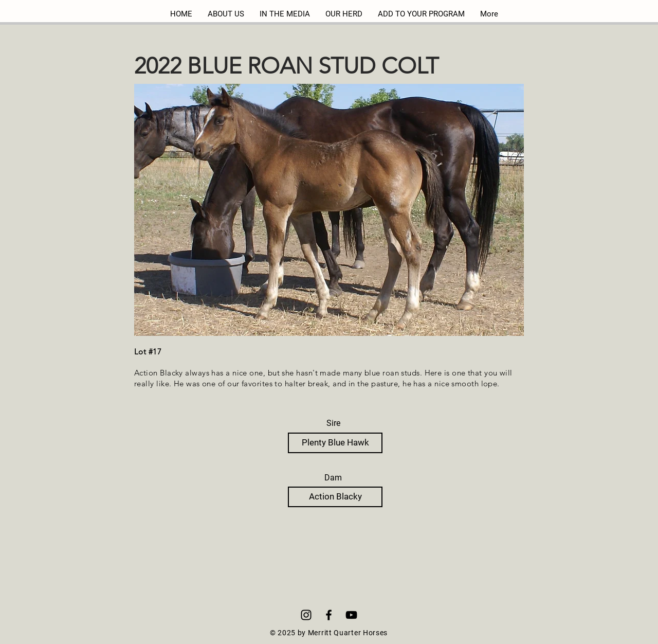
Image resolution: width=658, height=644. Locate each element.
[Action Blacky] (335, 497)
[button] (329, 210)
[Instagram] (306, 615)
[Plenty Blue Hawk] (335, 443)
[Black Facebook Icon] (329, 615)
